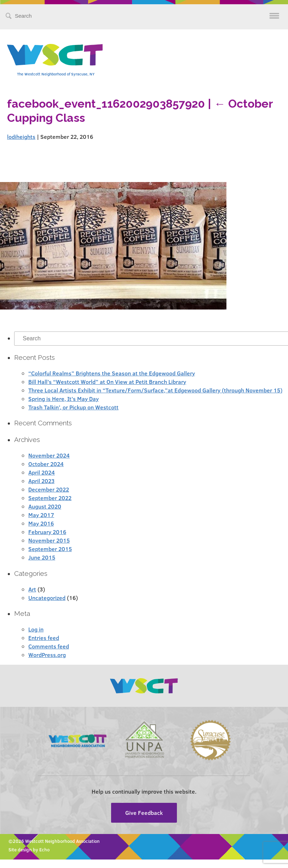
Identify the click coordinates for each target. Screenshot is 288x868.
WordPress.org (47, 655)
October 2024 (46, 464)
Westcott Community (55, 55)
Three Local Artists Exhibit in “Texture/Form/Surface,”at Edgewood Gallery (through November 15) (155, 390)
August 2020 (45, 506)
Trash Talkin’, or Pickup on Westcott (73, 407)
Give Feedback (144, 813)
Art (32, 589)
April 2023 (41, 481)
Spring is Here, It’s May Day (64, 399)
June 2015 (42, 557)
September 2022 (50, 498)
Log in (36, 629)
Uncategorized (47, 598)
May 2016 (41, 523)
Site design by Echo (29, 850)
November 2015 (49, 540)
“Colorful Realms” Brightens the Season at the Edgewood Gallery (112, 373)
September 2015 (50, 549)
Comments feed (49, 646)
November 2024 (49, 455)
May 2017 (41, 515)
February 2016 (47, 532)
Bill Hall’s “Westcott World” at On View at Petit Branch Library (107, 382)
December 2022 (49, 489)
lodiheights (21, 137)
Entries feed (44, 638)
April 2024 (42, 472)
